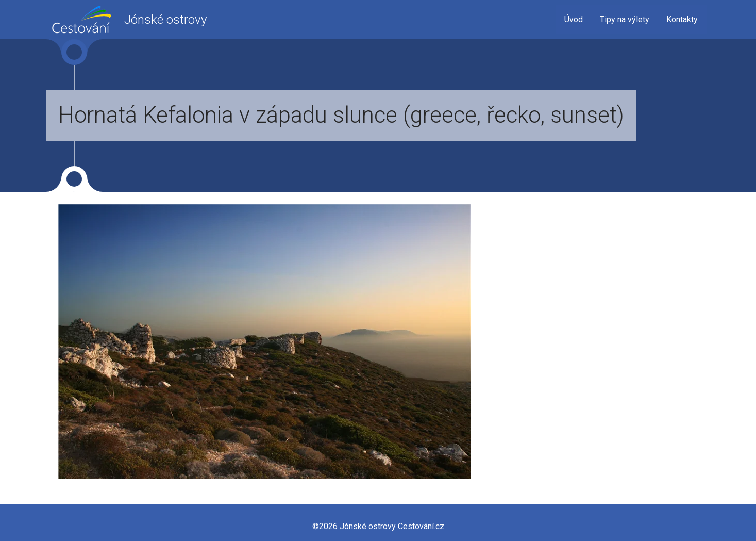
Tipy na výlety (625, 19)
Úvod (574, 19)
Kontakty (682, 19)
